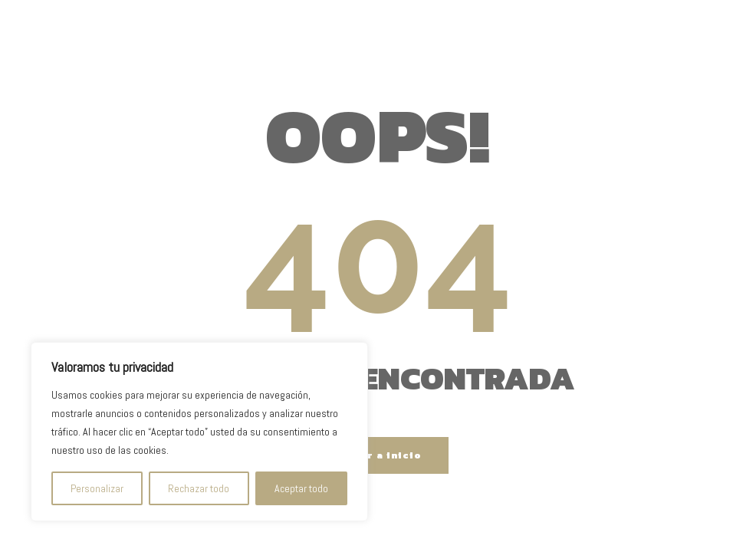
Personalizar (97, 488)
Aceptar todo (301, 488)
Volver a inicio (378, 455)
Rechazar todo (199, 488)
